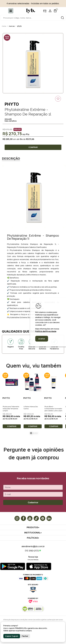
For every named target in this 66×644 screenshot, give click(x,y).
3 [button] (35, 433)
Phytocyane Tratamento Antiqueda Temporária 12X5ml (11, 409)
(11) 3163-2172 (32, 551)
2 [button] (33, 433)
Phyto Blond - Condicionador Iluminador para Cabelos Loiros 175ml (53, 409)
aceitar (42, 339)
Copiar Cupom (12, 636)
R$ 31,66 (30, 139)
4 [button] (37, 433)
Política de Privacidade (46, 331)
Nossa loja (33, 557)
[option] (33, 63)
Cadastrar (33, 502)
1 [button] (31, 433)
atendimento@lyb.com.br (33, 546)
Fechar (25, 636)
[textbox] (33, 18)
